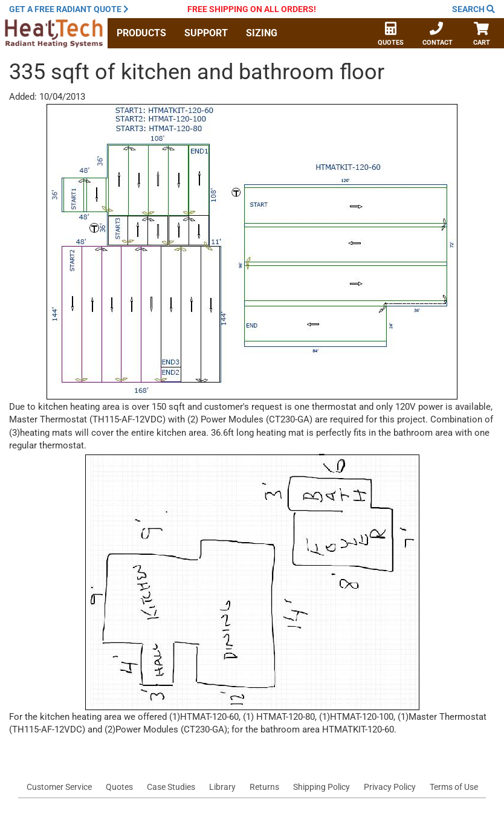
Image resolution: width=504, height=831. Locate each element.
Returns (264, 787)
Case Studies (171, 787)
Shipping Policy (321, 787)
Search (473, 9)
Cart (481, 35)
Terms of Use (454, 787)
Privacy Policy (390, 787)
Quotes (391, 35)
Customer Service (59, 787)
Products (141, 33)
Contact (438, 35)
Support (206, 33)
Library (222, 787)
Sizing (262, 33)
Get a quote (69, 9)
